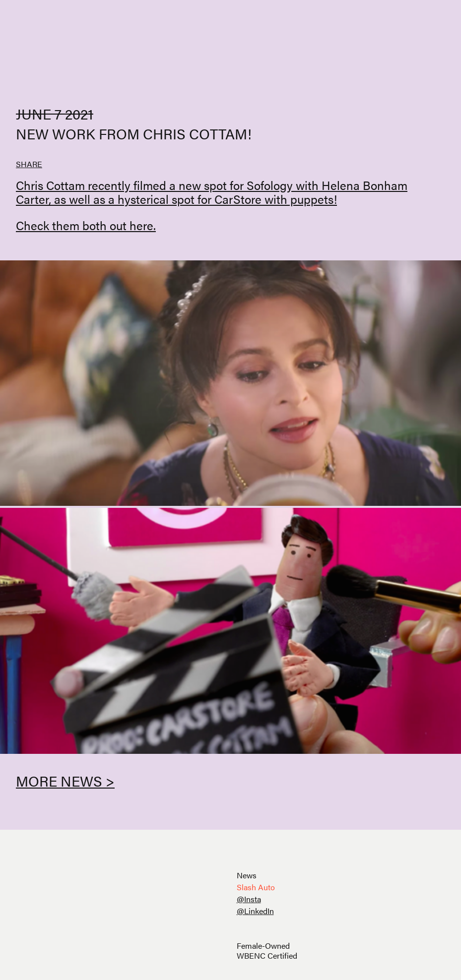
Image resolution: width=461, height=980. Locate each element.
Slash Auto (256, 887)
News (247, 875)
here (141, 225)
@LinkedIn (255, 911)
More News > (65, 781)
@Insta (249, 899)
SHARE (29, 164)
